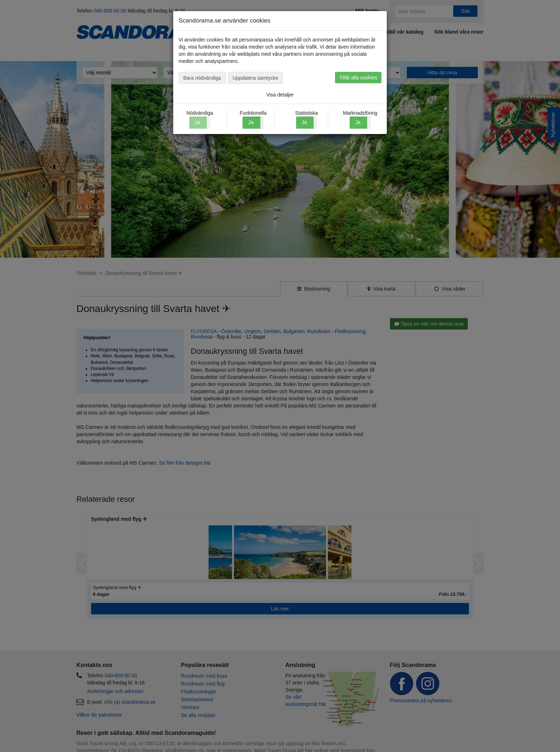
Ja (251, 122)
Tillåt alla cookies (358, 78)
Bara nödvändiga (202, 78)
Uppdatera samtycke (255, 78)
